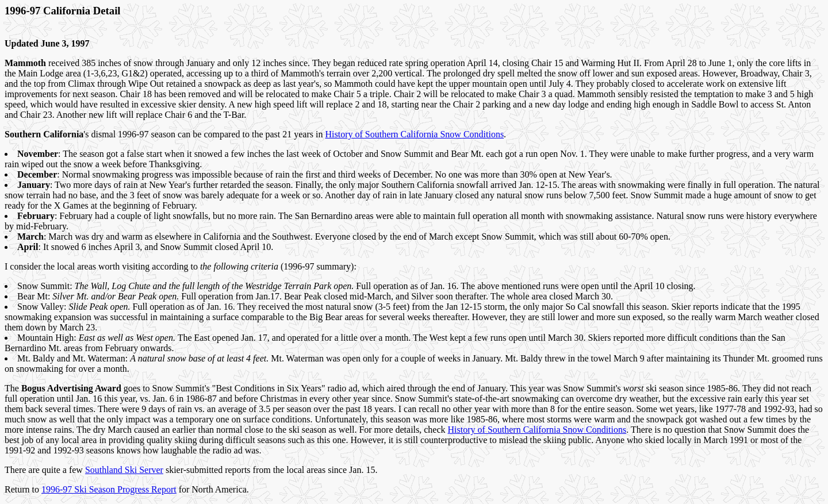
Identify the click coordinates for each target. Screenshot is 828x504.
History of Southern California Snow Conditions (414, 134)
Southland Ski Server (124, 470)
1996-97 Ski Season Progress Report (109, 489)
